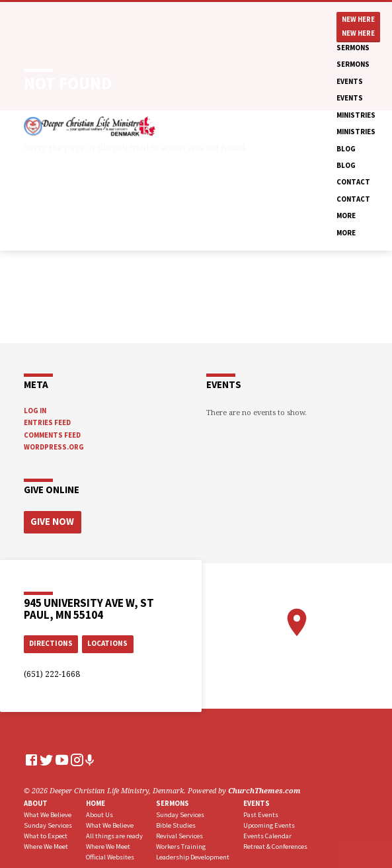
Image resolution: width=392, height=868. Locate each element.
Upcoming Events (269, 823)
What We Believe (48, 813)
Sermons (353, 48)
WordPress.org (54, 447)
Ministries (356, 115)
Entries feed (47, 422)
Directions (51, 641)
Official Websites (110, 854)
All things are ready (114, 833)
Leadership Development (193, 854)
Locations (107, 641)
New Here (358, 20)
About (36, 801)
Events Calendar (267, 833)
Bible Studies (176, 823)
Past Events (261, 813)
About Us (99, 813)
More (346, 216)
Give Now (50, 521)
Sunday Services (48, 823)
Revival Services (179, 833)
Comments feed (52, 435)
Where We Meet (46, 844)
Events (350, 81)
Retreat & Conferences (275, 844)
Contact (353, 182)
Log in (35, 411)
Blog (346, 149)
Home (96, 801)
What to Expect (46, 833)
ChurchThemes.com (264, 788)
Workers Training (181, 844)
